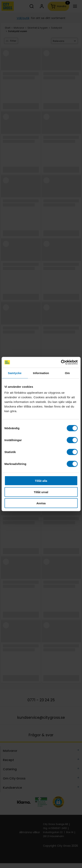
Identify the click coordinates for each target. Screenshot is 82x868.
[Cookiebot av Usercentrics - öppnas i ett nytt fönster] (61, 362)
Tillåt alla (41, 481)
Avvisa (41, 503)
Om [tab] (67, 373)
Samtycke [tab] (15, 373)
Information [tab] (41, 373)
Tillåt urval (41, 492)
